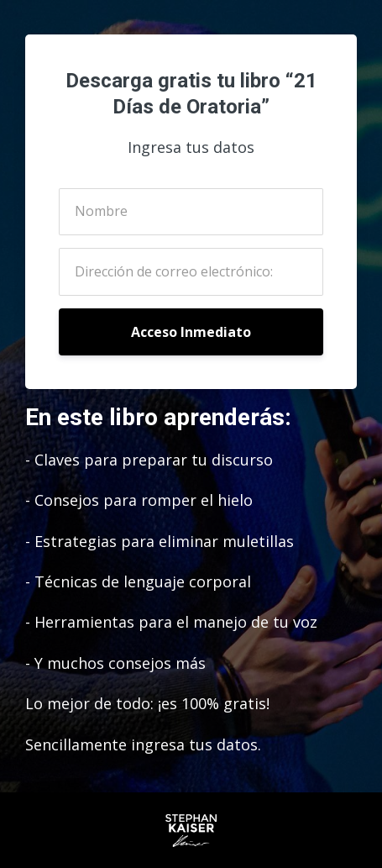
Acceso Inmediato (191, 332)
